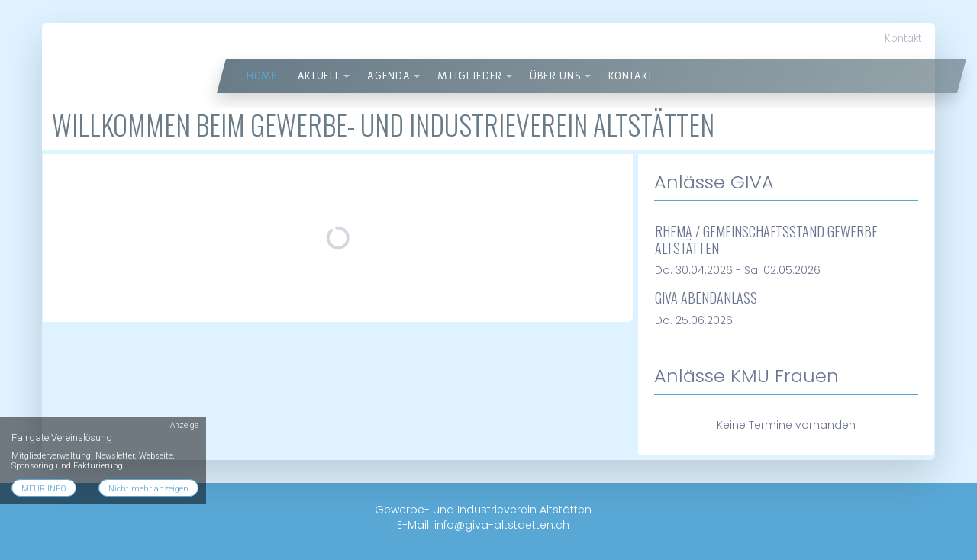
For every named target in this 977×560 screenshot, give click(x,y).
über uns (555, 76)
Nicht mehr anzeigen (148, 489)
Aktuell (319, 76)
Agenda (389, 76)
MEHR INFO (44, 489)
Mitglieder (470, 76)
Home (262, 76)
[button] (347, 76)
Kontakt (903, 39)
